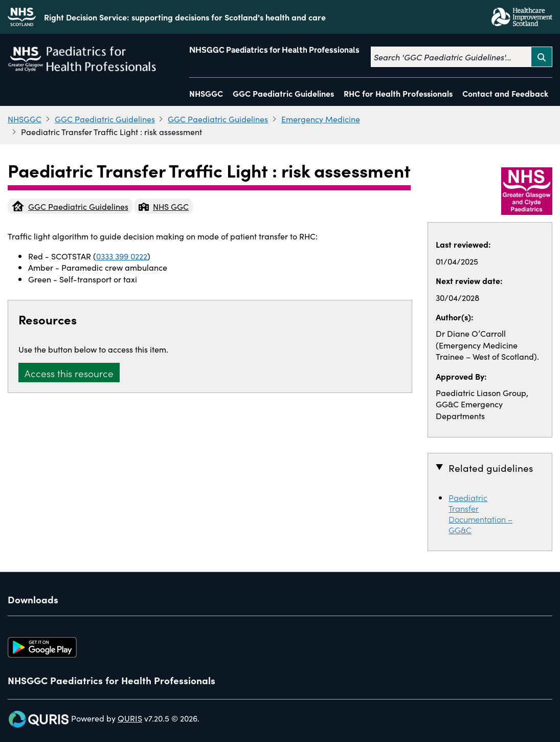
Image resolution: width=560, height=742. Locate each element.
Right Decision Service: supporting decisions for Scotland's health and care (185, 17)
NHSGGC (206, 93)
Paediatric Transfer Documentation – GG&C (480, 514)
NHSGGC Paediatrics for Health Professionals (274, 50)
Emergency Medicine (321, 119)
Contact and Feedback (505, 93)
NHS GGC (164, 206)
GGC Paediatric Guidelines (283, 93)
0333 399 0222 (122, 256)
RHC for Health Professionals (398, 93)
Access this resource (69, 373)
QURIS (130, 718)
